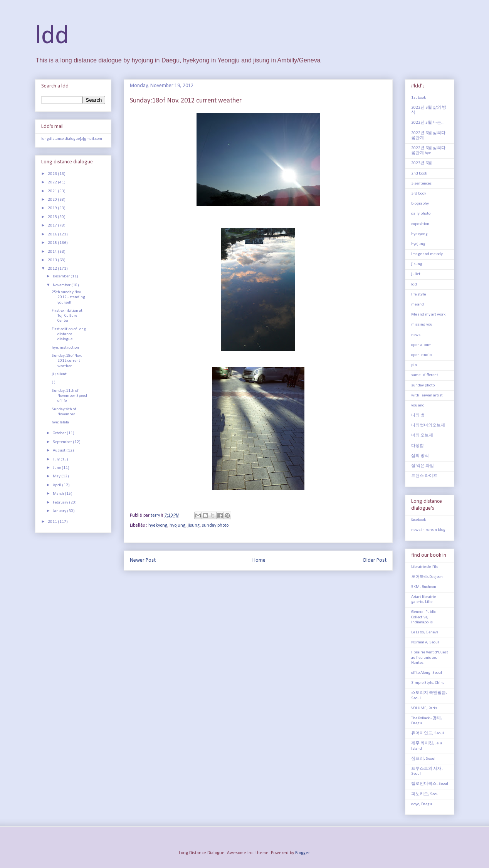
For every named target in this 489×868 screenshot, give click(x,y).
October (60, 433)
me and (418, 305)
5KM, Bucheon (424, 587)
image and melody (427, 254)
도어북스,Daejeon (427, 577)
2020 (53, 200)
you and (418, 405)
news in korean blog (428, 530)
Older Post (375, 560)
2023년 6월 (422, 163)
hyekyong (158, 526)
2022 (53, 182)
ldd (52, 36)
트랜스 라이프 (424, 476)
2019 (53, 208)
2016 (53, 234)
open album (421, 345)
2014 (53, 252)
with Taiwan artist (427, 395)
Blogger (302, 853)
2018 (53, 217)
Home (259, 560)
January (60, 511)
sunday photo (215, 526)
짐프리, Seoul (423, 759)
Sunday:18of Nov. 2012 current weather (67, 361)
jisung (194, 526)
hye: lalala (60, 422)
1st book (418, 98)
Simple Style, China (428, 683)
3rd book (419, 194)
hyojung (177, 526)
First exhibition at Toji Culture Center (67, 316)
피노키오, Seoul (425, 794)
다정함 (418, 446)
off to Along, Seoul (427, 673)
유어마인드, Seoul (428, 733)
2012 (53, 269)
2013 (53, 260)
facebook (418, 520)
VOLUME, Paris (424, 708)
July (57, 459)
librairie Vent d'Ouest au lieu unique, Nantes (430, 657)
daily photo (421, 214)
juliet (416, 274)
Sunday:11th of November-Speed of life (69, 396)
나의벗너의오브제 (428, 426)
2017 (53, 226)
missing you (422, 325)
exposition (420, 224)
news (416, 335)
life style (418, 295)
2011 (53, 522)
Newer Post (143, 560)
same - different (425, 375)
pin (414, 365)
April (57, 485)
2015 (53, 243)
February (61, 503)
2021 (53, 191)
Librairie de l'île (425, 567)
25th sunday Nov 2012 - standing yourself (68, 297)
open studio (421, 355)
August (60, 451)
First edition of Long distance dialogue (69, 334)
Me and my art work (428, 315)
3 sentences (421, 184)
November (62, 285)
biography (420, 204)
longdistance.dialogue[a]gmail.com (72, 139)
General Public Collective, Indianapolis (423, 617)
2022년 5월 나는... (428, 123)
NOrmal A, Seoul (425, 642)
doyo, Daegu (422, 804)
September (63, 442)
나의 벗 (418, 416)
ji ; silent (59, 374)
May (57, 476)
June (57, 468)
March (59, 494)
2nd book (419, 174)
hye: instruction (65, 348)
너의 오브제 (422, 436)
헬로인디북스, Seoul (430, 784)
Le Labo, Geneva (425, 632)
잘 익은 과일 (423, 466)
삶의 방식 (420, 456)
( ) (54, 382)
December (62, 276)
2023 (53, 174)
